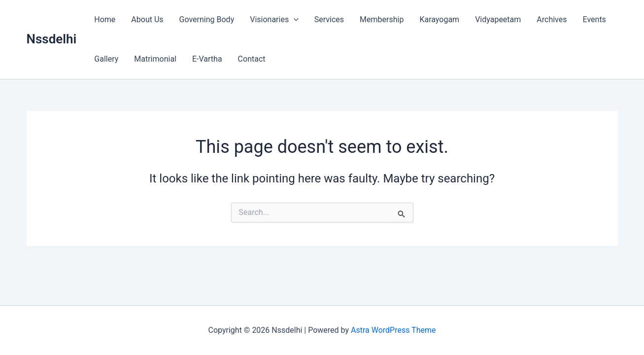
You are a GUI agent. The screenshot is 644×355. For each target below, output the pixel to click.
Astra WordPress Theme (393, 330)
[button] (294, 20)
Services (329, 19)
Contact (252, 59)
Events (594, 19)
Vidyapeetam (498, 19)
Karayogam (439, 19)
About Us (147, 19)
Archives (552, 19)
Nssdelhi (52, 39)
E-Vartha (207, 59)
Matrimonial (155, 59)
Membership (382, 19)
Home (105, 19)
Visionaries (274, 20)
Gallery (106, 59)
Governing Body (207, 19)
